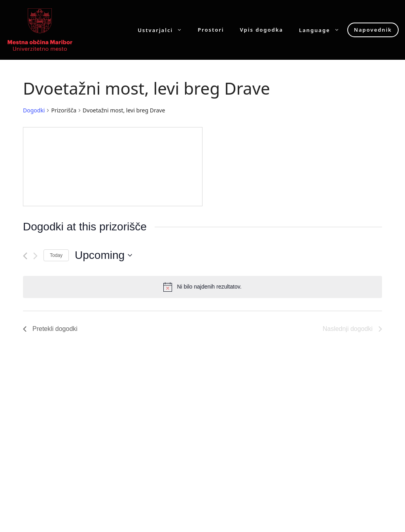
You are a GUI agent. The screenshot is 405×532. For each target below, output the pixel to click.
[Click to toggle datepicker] (103, 255)
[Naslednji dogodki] (35, 256)
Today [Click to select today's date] (56, 255)
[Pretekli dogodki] (25, 256)
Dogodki (34, 110)
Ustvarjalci (164, 30)
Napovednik (373, 30)
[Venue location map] (113, 167)
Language (323, 30)
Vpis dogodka (262, 30)
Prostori (211, 30)
